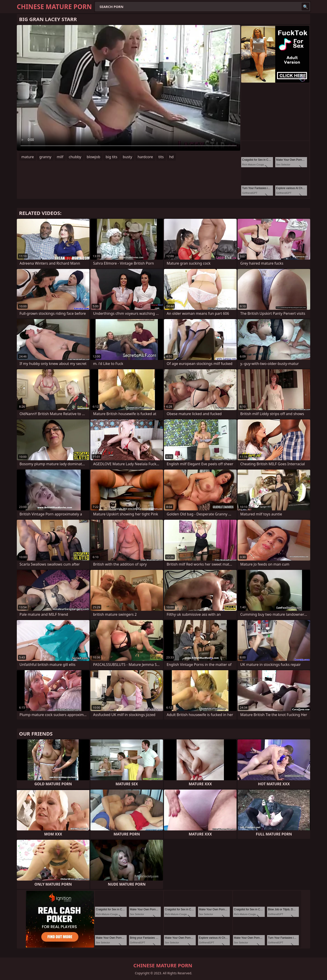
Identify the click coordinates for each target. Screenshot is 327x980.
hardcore (145, 157)
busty (128, 157)
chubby (75, 157)
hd (171, 157)
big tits (111, 157)
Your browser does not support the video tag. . (129, 88)
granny (45, 157)
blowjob (94, 157)
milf (60, 157)
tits (161, 157)
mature (28, 157)
